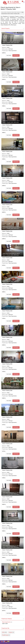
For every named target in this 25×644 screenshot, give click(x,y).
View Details (9, 55)
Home (2, 12)
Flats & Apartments (6, 622)
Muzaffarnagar (5, 635)
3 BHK (3, 624)
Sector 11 (19, 12)
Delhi (5, 12)
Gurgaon (11, 632)
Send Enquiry (16, 55)
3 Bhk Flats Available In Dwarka (10, 468)
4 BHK (6, 624)
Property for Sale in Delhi (12, 12)
